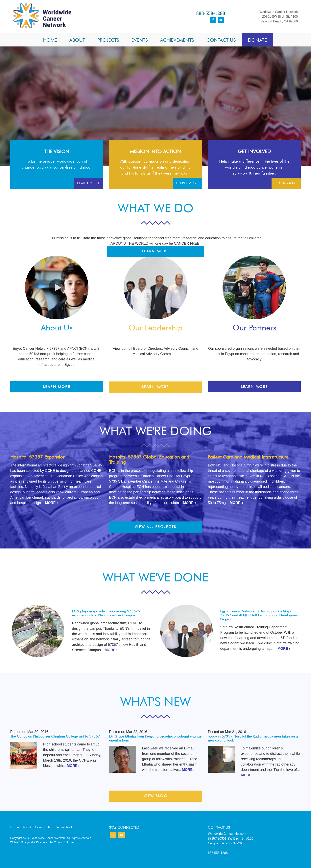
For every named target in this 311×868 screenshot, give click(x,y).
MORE (50, 503)
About (77, 40)
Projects (108, 40)
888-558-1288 (211, 13)
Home (50, 40)
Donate (257, 40)
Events (140, 40)
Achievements (177, 40)
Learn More (155, 251)
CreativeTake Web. (65, 842)
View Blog (155, 796)
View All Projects (155, 527)
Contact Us (221, 40)
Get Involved (63, 827)
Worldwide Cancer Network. (49, 838)
